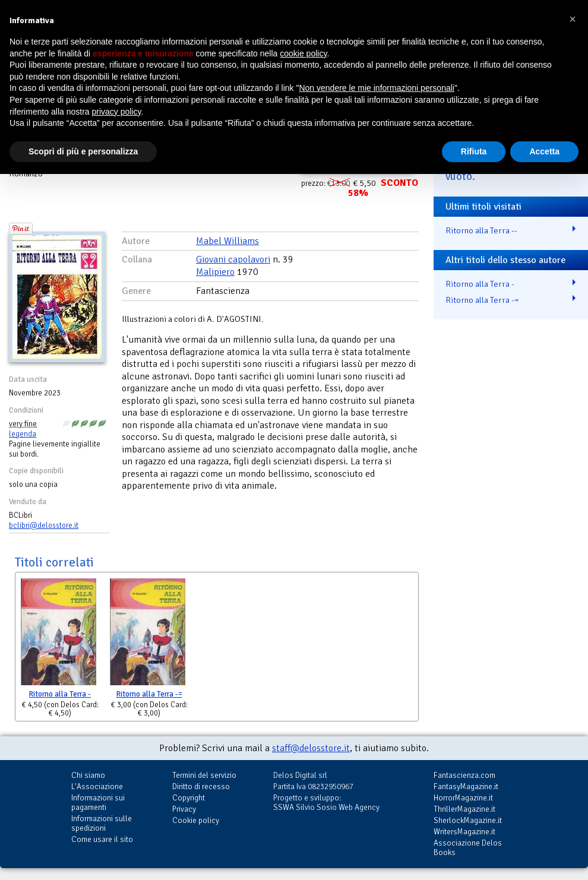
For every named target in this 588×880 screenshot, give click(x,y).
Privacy (184, 809)
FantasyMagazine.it (466, 786)
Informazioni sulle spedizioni (102, 823)
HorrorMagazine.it (463, 798)
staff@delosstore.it (311, 748)
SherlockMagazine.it (468, 820)
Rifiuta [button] (474, 151)
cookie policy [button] (303, 53)
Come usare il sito (102, 839)
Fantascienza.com (464, 775)
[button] (573, 19)
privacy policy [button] (117, 112)
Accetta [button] (544, 151)
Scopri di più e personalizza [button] (83, 151)
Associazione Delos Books (468, 848)
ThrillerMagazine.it (464, 809)
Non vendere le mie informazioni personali (376, 88)
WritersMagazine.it (464, 832)
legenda (23, 434)
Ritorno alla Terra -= (149, 694)
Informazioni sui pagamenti (98, 803)
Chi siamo (88, 775)
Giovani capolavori (233, 259)
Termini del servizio (204, 775)
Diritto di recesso (201, 786)
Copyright (189, 798)
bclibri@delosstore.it (44, 526)
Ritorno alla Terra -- (481, 230)
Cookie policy (196, 820)
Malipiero (215, 272)
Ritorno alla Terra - (60, 694)
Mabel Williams (227, 241)
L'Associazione (97, 786)
